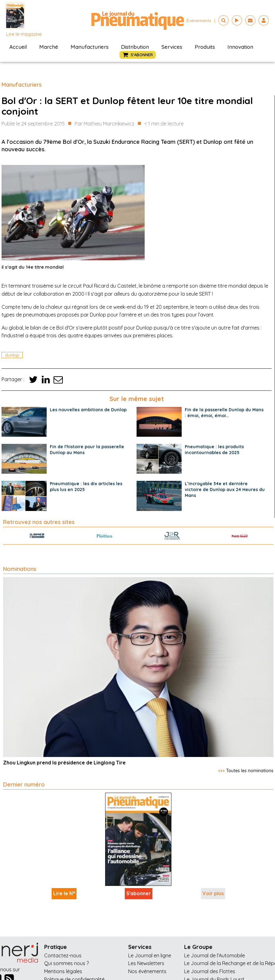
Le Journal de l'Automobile (214, 955)
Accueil (18, 47)
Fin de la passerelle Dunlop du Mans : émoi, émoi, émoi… (224, 413)
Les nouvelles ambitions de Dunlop (88, 410)
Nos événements (147, 971)
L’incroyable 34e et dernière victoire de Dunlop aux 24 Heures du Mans (225, 490)
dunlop (12, 355)
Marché (49, 47)
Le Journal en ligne (150, 955)
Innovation (240, 47)
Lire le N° (64, 893)
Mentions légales (63, 971)
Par (105, 124)
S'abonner (139, 893)
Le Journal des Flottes (210, 971)
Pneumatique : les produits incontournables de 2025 (214, 450)
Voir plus (213, 893)
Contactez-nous (63, 955)
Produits (205, 47)
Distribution (135, 47)
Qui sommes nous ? (66, 963)
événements (199, 21)
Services (172, 47)
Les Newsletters (146, 963)
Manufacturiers (90, 47)
